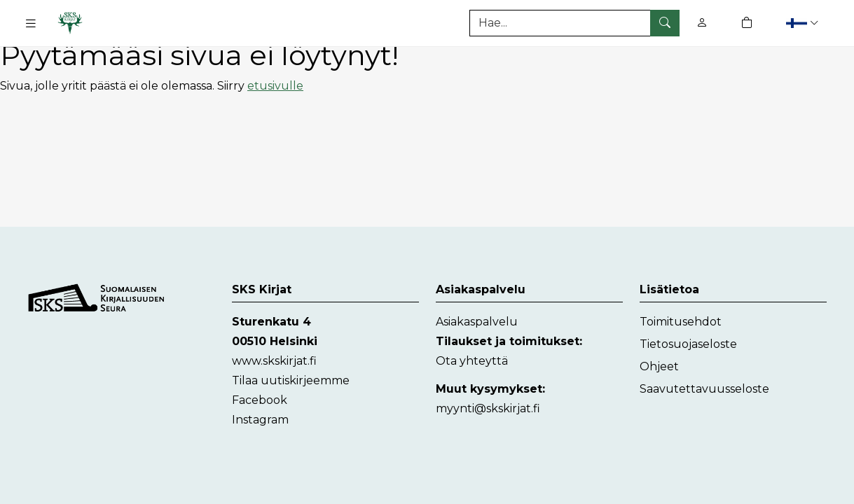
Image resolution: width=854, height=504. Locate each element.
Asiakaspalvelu (477, 322)
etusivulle (275, 86)
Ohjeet (659, 366)
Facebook (260, 400)
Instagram (260, 420)
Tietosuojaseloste (688, 344)
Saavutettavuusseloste (704, 389)
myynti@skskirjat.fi (488, 408)
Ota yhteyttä (472, 361)
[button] (804, 23)
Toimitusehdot (681, 322)
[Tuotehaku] (574, 23)
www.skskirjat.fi (274, 361)
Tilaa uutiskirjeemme (291, 380)
